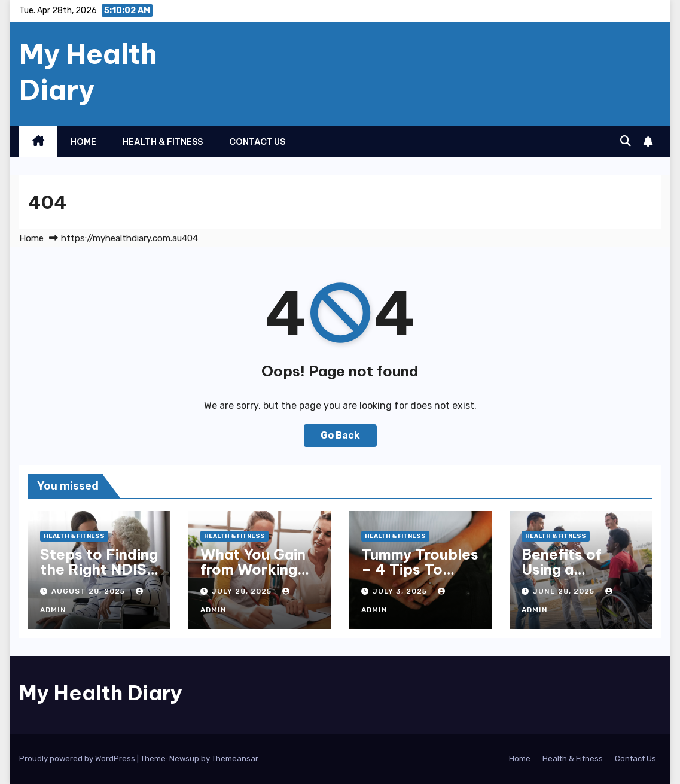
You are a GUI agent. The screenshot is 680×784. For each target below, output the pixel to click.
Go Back (340, 435)
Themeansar (235, 759)
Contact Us (257, 142)
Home (83, 142)
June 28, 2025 (565, 591)
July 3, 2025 (401, 591)
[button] (626, 141)
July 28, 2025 (243, 591)
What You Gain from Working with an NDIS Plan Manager (253, 577)
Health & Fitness (163, 142)
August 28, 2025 (89, 591)
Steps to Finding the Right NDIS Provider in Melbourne (99, 577)
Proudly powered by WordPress (78, 759)
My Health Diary (88, 72)
